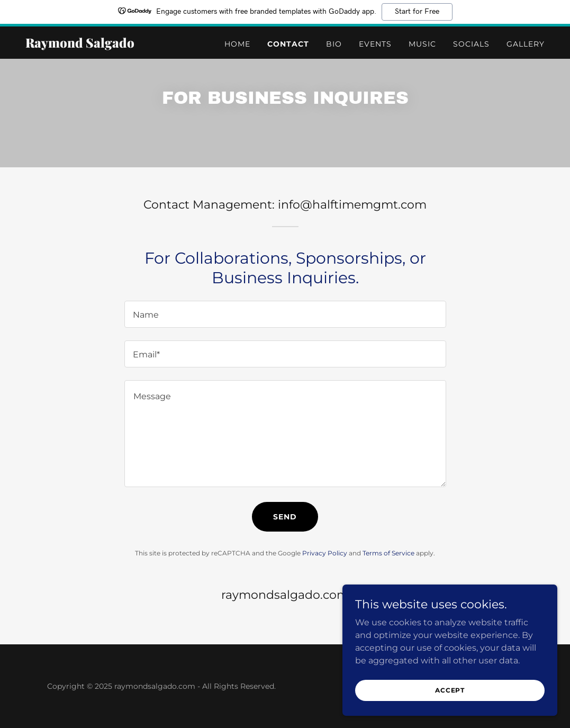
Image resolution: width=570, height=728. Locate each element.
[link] (116, 45)
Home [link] (237, 44)
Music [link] (422, 44)
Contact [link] (288, 44)
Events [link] (375, 44)
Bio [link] (334, 44)
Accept (451, 690)
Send (285, 517)
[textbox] (285, 314)
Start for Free (417, 12)
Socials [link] (471, 44)
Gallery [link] (526, 44)
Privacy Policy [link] (325, 553)
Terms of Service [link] (388, 553)
